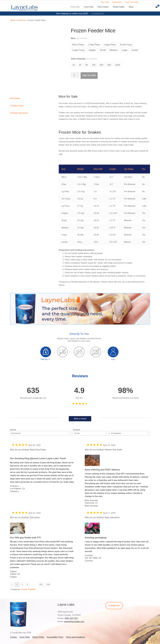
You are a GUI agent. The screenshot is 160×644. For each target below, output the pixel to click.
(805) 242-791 (71, 618)
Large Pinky (110, 45)
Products (21, 20)
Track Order (25, 637)
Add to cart (89, 75)
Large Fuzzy (78, 50)
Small (103, 50)
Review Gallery (119, 7)
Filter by (76, 430)
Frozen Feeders (28, 589)
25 (80, 65)
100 (94, 65)
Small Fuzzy (126, 45)
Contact (13, 637)
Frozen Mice (75, 7)
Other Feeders (103, 7)
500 (109, 65)
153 (41, 584)
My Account (117, 2)
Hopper (92, 50)
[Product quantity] (75, 75)
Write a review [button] (80, 419)
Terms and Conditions (76, 637)
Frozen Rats (89, 7)
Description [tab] (15, 98)
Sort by (13, 430)
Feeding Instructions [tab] (19, 113)
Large (124, 50)
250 (101, 65)
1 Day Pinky (94, 45)
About (131, 7)
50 (86, 65)
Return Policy (38, 637)
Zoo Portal (105, 2)
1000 (117, 65)
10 (73, 65)
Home (13, 20)
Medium (114, 50)
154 (48, 584)
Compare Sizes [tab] (17, 106)
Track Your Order (132, 2)
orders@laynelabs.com (74, 622)
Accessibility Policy (55, 637)
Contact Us (114, 605)
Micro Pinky (78, 45)
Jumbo (135, 50)
